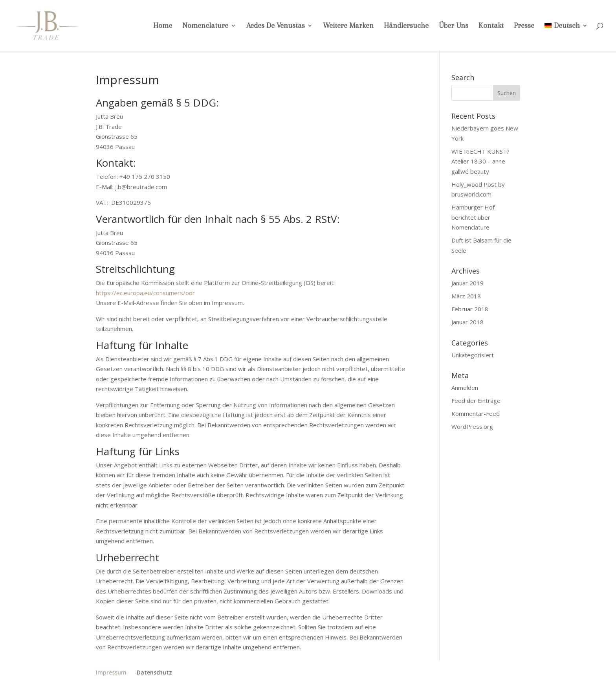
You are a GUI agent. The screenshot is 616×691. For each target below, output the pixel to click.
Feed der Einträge (476, 401)
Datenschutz (154, 672)
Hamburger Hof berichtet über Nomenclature (473, 217)
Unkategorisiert (473, 355)
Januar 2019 (467, 283)
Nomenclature (205, 26)
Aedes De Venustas (276, 26)
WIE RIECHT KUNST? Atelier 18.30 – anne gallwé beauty (480, 161)
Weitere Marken (348, 26)
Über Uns (454, 26)
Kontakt (491, 26)
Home (163, 26)
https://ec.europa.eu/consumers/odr (145, 293)
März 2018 (466, 296)
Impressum (111, 672)
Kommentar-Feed (476, 413)
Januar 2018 (467, 322)
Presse (524, 26)
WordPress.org (472, 426)
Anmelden (465, 388)
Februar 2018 (470, 309)
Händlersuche (406, 26)
